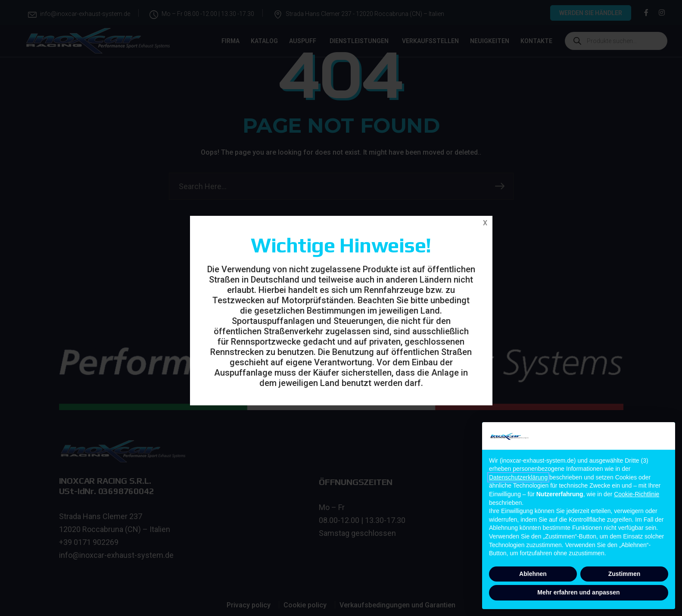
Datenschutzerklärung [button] (518, 477)
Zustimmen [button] (624, 574)
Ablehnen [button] (533, 574)
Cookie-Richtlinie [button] (637, 494)
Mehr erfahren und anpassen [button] (578, 592)
